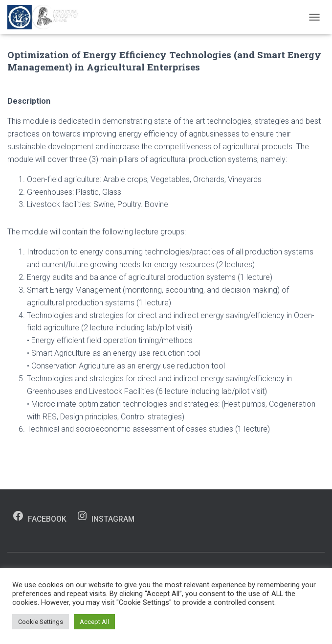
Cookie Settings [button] (41, 622)
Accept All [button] (94, 622)
